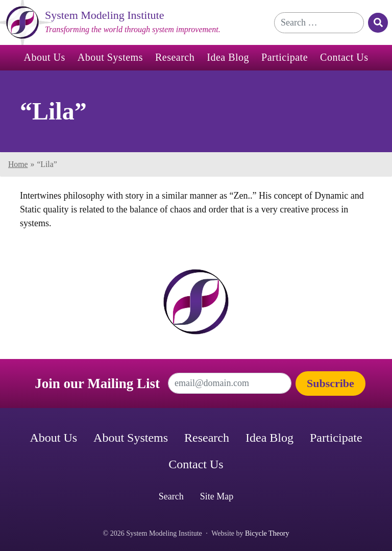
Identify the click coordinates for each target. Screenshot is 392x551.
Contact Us (344, 57)
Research (175, 57)
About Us (45, 57)
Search (171, 496)
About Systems (110, 57)
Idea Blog (228, 57)
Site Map (217, 496)
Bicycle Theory (267, 533)
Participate (285, 57)
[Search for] (319, 23)
